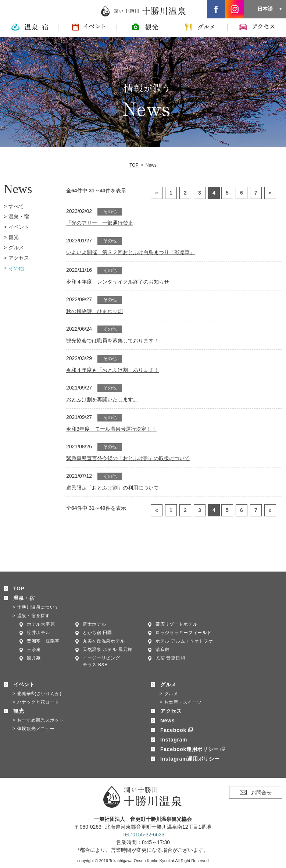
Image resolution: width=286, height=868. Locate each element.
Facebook (173, 730)
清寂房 (162, 650)
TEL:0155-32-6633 (143, 835)
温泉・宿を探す (34, 616)
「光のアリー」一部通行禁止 (100, 223)
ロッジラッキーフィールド (183, 633)
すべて (16, 206)
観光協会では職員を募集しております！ (112, 341)
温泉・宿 (19, 217)
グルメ (16, 248)
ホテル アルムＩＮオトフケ (184, 641)
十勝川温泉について (38, 607)
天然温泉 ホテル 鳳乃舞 (108, 650)
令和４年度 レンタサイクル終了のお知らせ (118, 282)
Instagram (174, 740)
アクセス (19, 258)
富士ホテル (94, 624)
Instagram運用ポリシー (190, 759)
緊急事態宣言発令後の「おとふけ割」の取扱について (128, 458)
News (167, 721)
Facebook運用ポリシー (190, 749)
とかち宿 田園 (97, 633)
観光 (14, 237)
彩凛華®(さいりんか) (40, 694)
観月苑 (34, 658)
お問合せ (261, 793)
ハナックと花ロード (38, 702)
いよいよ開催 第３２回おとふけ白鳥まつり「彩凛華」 (131, 252)
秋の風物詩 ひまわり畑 (94, 311)
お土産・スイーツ (183, 702)
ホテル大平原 (41, 624)
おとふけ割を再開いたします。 (102, 399)
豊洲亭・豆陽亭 (43, 641)
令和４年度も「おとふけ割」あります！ (112, 370)
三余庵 (34, 650)
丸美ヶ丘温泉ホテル (104, 641)
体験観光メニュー (36, 729)
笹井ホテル (39, 633)
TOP (134, 165)
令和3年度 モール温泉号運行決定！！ (111, 429)
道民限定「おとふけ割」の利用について (112, 488)
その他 (16, 268)
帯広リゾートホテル (176, 624)
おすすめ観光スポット (41, 720)
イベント (19, 227)
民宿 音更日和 (170, 658)
